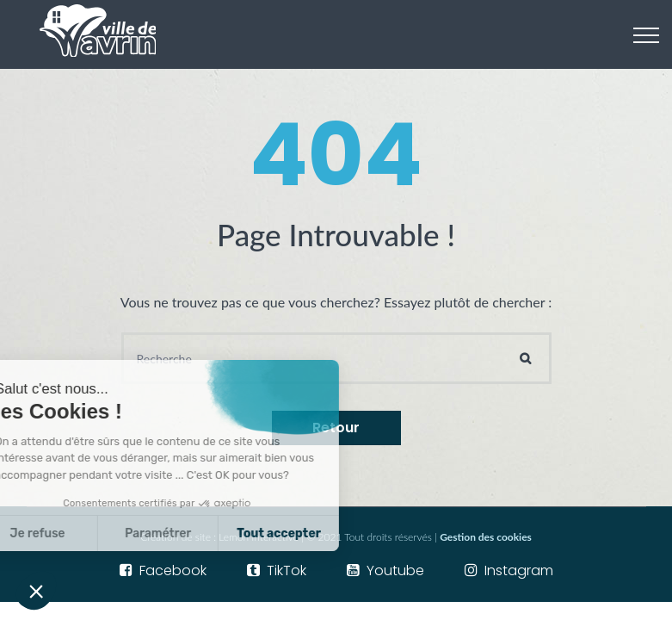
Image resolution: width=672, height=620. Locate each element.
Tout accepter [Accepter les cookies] (212, 533)
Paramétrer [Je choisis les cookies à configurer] (91, 533)
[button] (36, 591)
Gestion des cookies (486, 537)
